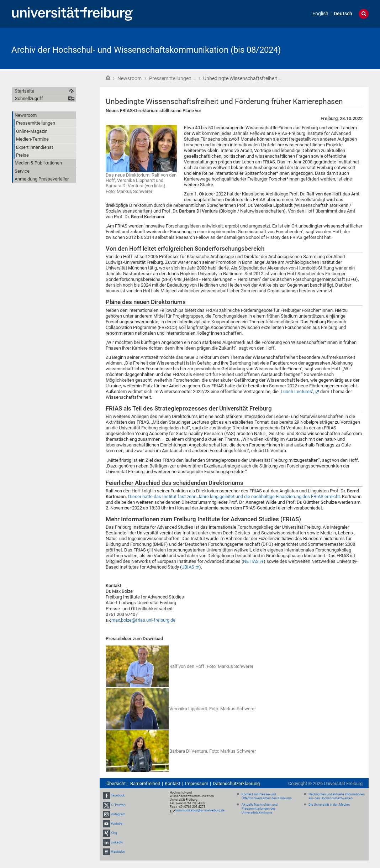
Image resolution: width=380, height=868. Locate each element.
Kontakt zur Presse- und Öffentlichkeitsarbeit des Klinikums (267, 796)
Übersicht (116, 783)
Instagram (118, 814)
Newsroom (130, 78)
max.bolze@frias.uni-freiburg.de (143, 620)
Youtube (117, 823)
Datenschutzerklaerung (236, 783)
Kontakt (173, 783)
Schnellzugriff (29, 98)
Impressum (197, 783)
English (320, 14)
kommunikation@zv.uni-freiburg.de (200, 810)
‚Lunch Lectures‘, (297, 391)
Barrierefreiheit (145, 783)
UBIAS (188, 567)
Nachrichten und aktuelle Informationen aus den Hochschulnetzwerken (337, 796)
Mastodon (118, 852)
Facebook (118, 796)
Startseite (108, 78)
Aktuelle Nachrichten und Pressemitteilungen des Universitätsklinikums (260, 809)
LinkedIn (117, 842)
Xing (114, 833)
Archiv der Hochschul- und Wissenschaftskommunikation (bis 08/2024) (146, 50)
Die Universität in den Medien (329, 805)
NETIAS (251, 561)
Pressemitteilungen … (172, 78)
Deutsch (343, 14)
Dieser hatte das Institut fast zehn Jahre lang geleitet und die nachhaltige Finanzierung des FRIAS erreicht (234, 496)
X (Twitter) (118, 805)
